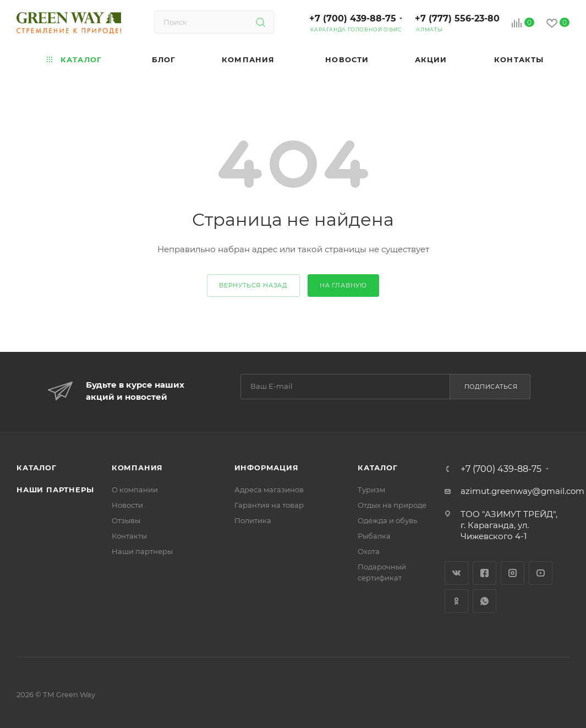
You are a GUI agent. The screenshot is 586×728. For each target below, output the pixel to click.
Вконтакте (456, 573)
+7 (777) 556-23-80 (457, 18)
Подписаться (491, 387)
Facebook (484, 573)
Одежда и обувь (387, 520)
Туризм (371, 490)
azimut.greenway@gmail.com (522, 491)
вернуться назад (253, 285)
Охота (369, 551)
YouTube (541, 573)
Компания (137, 468)
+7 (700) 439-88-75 (353, 18)
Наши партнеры (55, 490)
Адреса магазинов (269, 490)
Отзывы (126, 520)
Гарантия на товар (269, 505)
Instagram (513, 573)
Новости (127, 505)
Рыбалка (374, 536)
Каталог (37, 468)
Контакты (129, 536)
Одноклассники (456, 601)
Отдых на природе (392, 505)
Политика (253, 520)
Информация (267, 468)
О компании (135, 490)
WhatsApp (484, 601)
